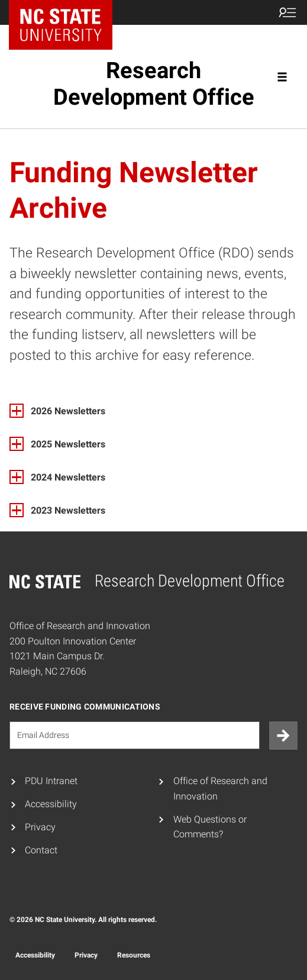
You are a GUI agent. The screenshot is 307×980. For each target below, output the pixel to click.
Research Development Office (154, 84)
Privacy (40, 827)
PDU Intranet (51, 781)
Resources (134, 955)
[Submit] (283, 736)
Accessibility (51, 804)
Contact (41, 850)
